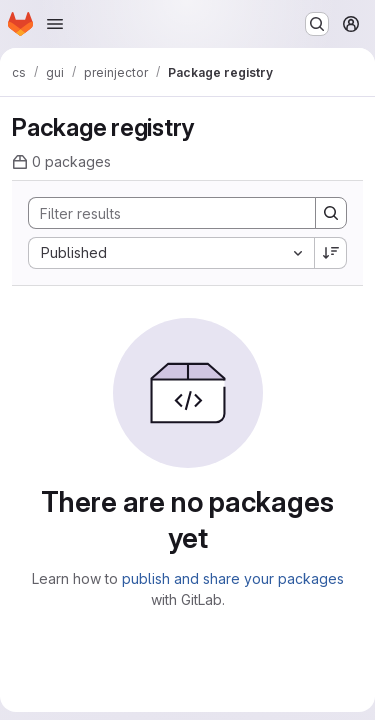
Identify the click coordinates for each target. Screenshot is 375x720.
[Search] (162, 213)
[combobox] (171, 253)
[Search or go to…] (317, 24)
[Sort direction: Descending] (331, 253)
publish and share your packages (233, 578)
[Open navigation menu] (55, 24)
